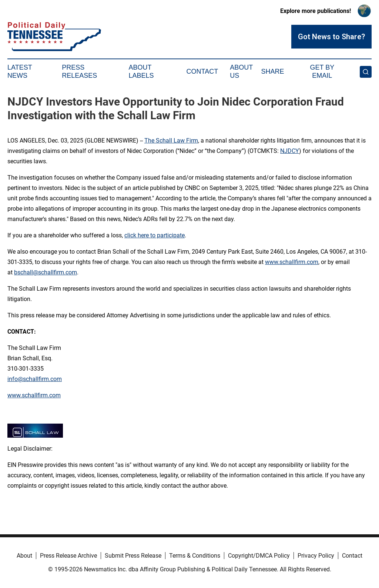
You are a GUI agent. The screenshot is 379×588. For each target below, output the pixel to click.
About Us (241, 71)
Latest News (20, 71)
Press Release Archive (68, 556)
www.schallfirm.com (292, 262)
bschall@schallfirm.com (46, 272)
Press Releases (79, 71)
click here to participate (155, 235)
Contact (202, 71)
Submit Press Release (133, 556)
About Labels (141, 71)
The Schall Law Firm (171, 141)
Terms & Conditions (195, 556)
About (24, 556)
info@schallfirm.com (35, 379)
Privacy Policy (316, 556)
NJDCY (290, 151)
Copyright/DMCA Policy (259, 556)
